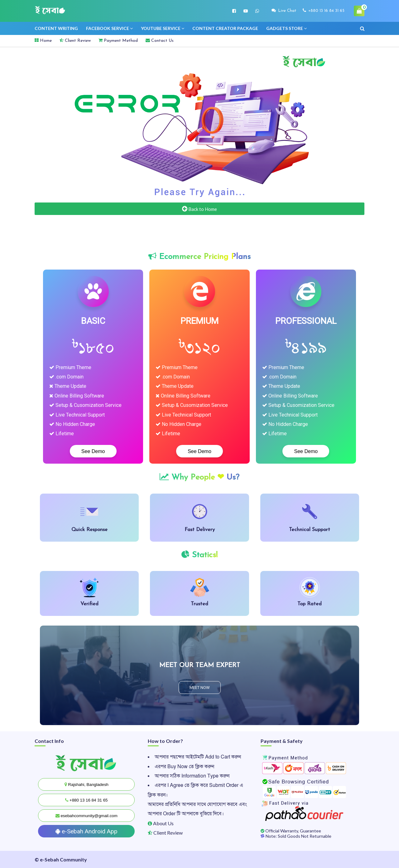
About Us (161, 823)
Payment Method (118, 41)
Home (43, 41)
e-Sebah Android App (87, 831)
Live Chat (284, 10)
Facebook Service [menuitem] (108, 28)
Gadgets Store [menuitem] (285, 28)
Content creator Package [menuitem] (225, 28)
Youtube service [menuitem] (161, 28)
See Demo (93, 451)
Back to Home (199, 209)
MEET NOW (200, 688)
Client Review (75, 41)
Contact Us (160, 41)
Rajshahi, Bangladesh (87, 785)
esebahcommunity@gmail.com (87, 816)
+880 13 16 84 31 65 (324, 10)
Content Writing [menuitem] (56, 28)
